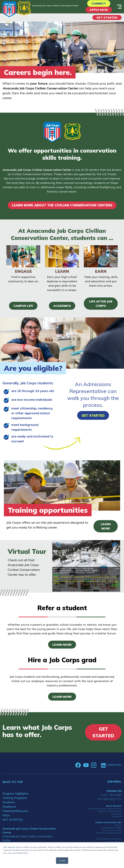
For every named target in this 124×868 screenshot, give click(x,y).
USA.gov (118, 825)
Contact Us (114, 791)
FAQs (6, 815)
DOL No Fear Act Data (112, 830)
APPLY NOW (99, 10)
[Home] (9, 9)
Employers (9, 807)
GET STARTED (13, 820)
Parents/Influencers (15, 811)
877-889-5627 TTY (110, 799)
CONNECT (99, 3)
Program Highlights (15, 793)
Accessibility (116, 814)
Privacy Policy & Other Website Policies (105, 809)
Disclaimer (117, 816)
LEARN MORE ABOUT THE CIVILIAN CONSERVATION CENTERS (62, 205)
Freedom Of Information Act (109, 811)
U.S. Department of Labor (111, 828)
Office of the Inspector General (109, 833)
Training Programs (15, 798)
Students (9, 802)
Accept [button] (62, 861)
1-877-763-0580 (111, 795)
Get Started (107, 17)
